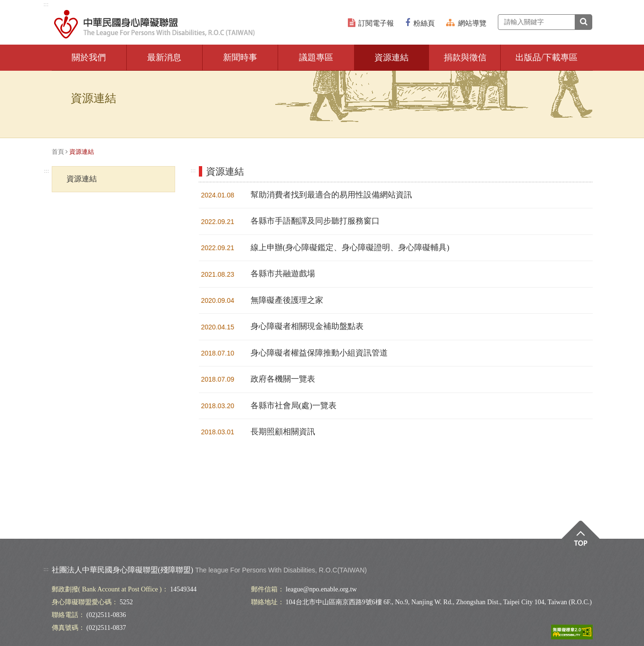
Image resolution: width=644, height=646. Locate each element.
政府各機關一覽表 (283, 379)
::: (46, 4)
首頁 (58, 152)
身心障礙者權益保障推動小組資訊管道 (319, 353)
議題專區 (316, 57)
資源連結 (392, 57)
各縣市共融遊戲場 (283, 274)
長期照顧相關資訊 (283, 432)
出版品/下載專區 (546, 57)
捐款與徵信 (465, 57)
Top (581, 540)
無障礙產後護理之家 (287, 300)
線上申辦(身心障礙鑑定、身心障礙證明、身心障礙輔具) (350, 248)
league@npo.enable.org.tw (321, 589)
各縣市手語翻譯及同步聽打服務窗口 (315, 221)
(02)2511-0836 (106, 615)
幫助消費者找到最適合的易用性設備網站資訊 (331, 195)
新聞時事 (240, 57)
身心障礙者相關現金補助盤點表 (307, 326)
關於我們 (89, 57)
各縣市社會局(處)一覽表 (294, 406)
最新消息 (164, 57)
